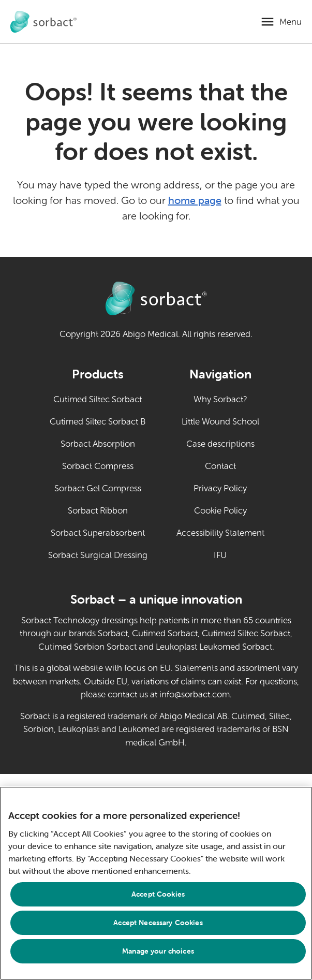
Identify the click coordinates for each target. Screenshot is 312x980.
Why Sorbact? (220, 399)
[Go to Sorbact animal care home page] (43, 22)
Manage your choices (158, 951)
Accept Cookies (158, 894)
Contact (220, 466)
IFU (239, 554)
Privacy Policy (220, 488)
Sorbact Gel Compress (98, 488)
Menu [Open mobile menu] (291, 22)
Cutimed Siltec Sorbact (98, 399)
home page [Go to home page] (195, 200)
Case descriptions (220, 444)
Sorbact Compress (98, 466)
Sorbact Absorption (98, 444)
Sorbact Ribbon (98, 511)
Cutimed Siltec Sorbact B (98, 422)
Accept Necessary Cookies (158, 923)
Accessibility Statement (220, 533)
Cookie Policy (220, 511)
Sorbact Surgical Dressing (98, 555)
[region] (156, 883)
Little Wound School (220, 422)
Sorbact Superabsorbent (98, 533)
